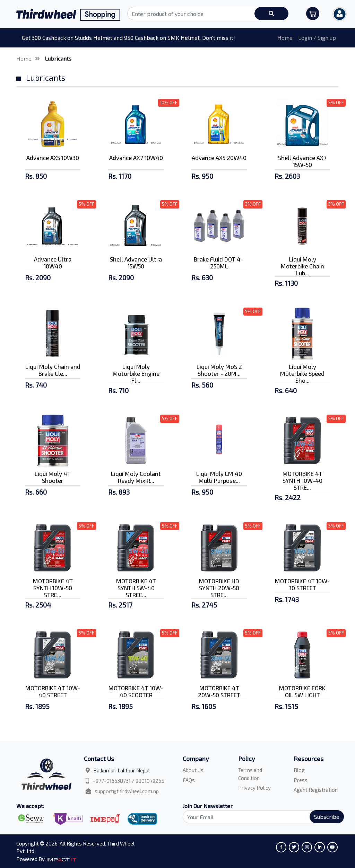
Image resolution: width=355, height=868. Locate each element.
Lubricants (58, 58)
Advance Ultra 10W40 (53, 263)
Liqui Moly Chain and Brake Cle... (53, 370)
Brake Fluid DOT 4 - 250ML (219, 263)
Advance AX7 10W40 (136, 158)
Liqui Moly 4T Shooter (53, 477)
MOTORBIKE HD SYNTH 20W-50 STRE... (219, 588)
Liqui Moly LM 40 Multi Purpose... (219, 477)
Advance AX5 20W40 (219, 158)
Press (301, 780)
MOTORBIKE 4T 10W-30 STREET (302, 584)
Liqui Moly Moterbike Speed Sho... (302, 373)
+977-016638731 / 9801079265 (128, 781)
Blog (299, 770)
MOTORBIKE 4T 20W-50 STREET (219, 691)
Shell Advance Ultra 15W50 (136, 263)
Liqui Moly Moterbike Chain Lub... (302, 266)
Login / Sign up (317, 38)
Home (285, 38)
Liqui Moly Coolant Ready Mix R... (136, 477)
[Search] (259, 817)
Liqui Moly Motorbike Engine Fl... (136, 373)
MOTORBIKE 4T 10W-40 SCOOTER (136, 691)
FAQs (189, 780)
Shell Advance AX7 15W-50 (302, 161)
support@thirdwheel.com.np (127, 791)
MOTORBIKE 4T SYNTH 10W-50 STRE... (53, 588)
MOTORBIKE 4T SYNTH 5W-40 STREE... (136, 588)
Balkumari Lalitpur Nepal (122, 770)
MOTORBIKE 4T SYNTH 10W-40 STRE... (302, 480)
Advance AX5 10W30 (53, 158)
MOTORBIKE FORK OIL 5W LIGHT (302, 691)
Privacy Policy (254, 788)
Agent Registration (316, 790)
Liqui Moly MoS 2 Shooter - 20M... (219, 370)
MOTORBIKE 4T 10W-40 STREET (53, 691)
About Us (193, 770)
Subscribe (327, 817)
